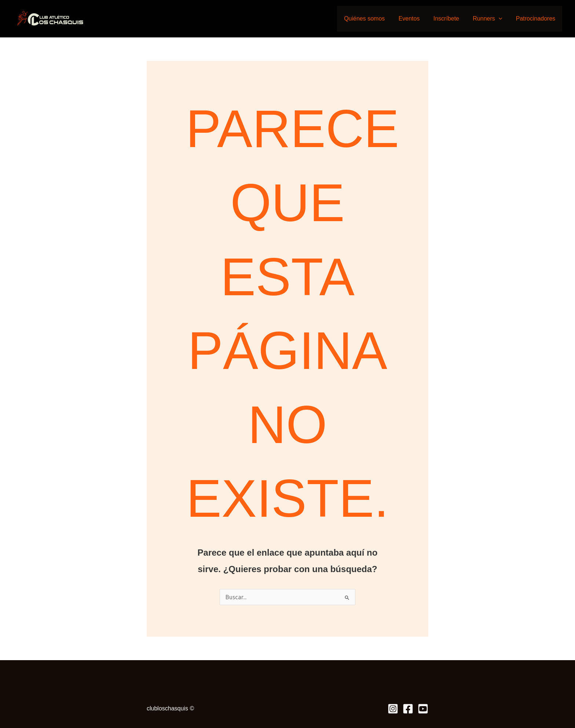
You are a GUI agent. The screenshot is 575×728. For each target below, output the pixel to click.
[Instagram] (393, 709)
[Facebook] (408, 709)
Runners (490, 19)
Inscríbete (451, 19)
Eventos (416, 19)
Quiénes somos (373, 19)
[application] (502, 19)
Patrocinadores (536, 19)
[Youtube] (423, 709)
